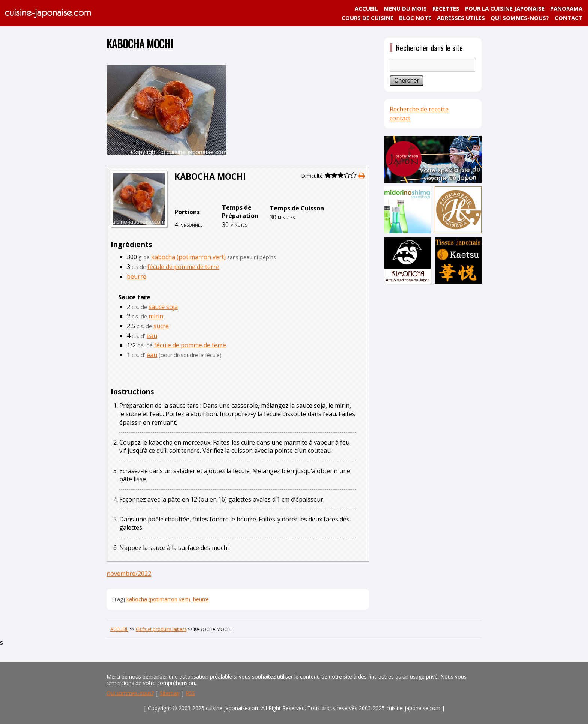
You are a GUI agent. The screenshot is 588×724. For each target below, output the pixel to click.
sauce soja (163, 307)
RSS (190, 693)
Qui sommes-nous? (130, 693)
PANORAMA (566, 8)
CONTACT (568, 18)
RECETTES (446, 8)
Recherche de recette (419, 109)
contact (400, 118)
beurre (136, 276)
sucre (161, 326)
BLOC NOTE (415, 18)
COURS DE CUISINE (367, 18)
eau (152, 336)
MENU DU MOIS (405, 8)
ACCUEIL (366, 8)
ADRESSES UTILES (461, 18)
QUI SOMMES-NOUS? (520, 18)
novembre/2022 (129, 574)
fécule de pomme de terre (183, 267)
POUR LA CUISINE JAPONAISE (505, 8)
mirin (156, 316)
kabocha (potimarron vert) (188, 257)
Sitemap (170, 693)
